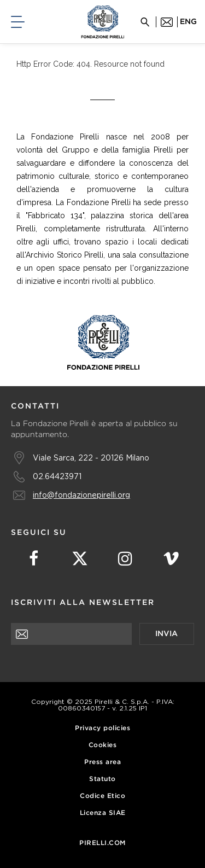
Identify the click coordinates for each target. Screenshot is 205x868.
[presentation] (94, 666)
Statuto (102, 779)
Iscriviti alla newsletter (83, 603)
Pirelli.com (102, 843)
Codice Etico (102, 796)
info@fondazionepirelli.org (81, 495)
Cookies (103, 745)
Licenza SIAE (103, 813)
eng (188, 22)
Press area (102, 762)
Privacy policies (102, 728)
